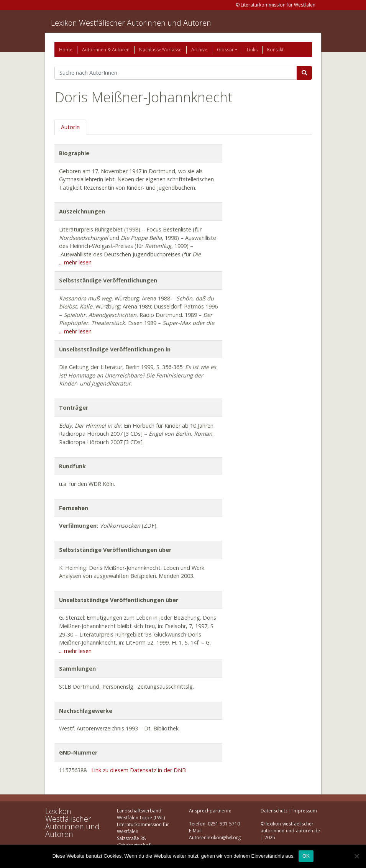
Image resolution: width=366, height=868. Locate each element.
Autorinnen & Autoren (106, 50)
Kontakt (275, 50)
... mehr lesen (75, 262)
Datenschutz (274, 811)
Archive (199, 50)
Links (252, 50)
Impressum (305, 811)
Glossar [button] (225, 50)
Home (66, 50)
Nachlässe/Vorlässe (160, 50)
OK (306, 856)
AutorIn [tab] (70, 127)
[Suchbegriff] (176, 73)
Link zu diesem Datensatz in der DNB (139, 770)
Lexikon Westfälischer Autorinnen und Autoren (131, 23)
